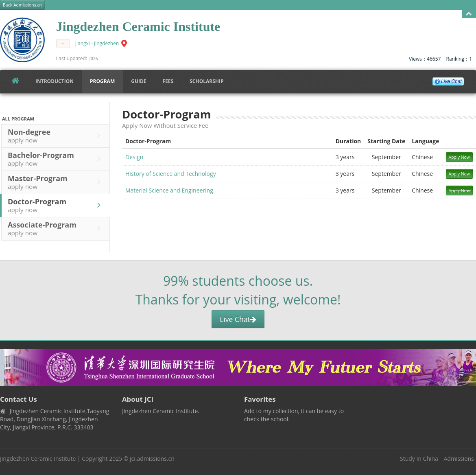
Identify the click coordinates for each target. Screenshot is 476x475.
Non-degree (56, 136)
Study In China (419, 459)
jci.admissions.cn (152, 459)
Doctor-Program (56, 205)
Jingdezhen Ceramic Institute (38, 459)
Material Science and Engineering (169, 190)
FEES (168, 81)
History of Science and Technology (171, 174)
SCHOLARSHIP (206, 81)
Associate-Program (56, 228)
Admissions (459, 459)
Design (134, 157)
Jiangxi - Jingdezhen (97, 43)
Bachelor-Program (56, 159)
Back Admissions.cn (22, 5)
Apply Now (460, 157)
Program (102, 81)
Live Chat (238, 319)
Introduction (55, 81)
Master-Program (56, 182)
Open (469, 14)
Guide (139, 81)
